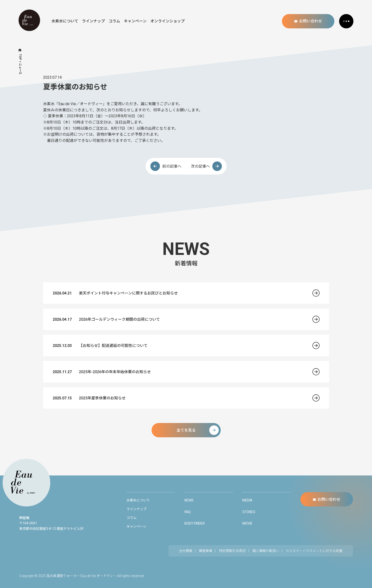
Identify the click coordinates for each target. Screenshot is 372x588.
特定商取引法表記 (232, 551)
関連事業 (206, 551)
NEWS (189, 500)
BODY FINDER (195, 523)
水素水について (65, 21)
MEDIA (247, 500)
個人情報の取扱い (266, 551)
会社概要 (186, 551)
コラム (114, 21)
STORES (249, 512)
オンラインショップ (168, 21)
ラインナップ (93, 21)
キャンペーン (135, 21)
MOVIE (247, 523)
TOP (20, 57)
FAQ (188, 512)
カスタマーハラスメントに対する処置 (314, 551)
